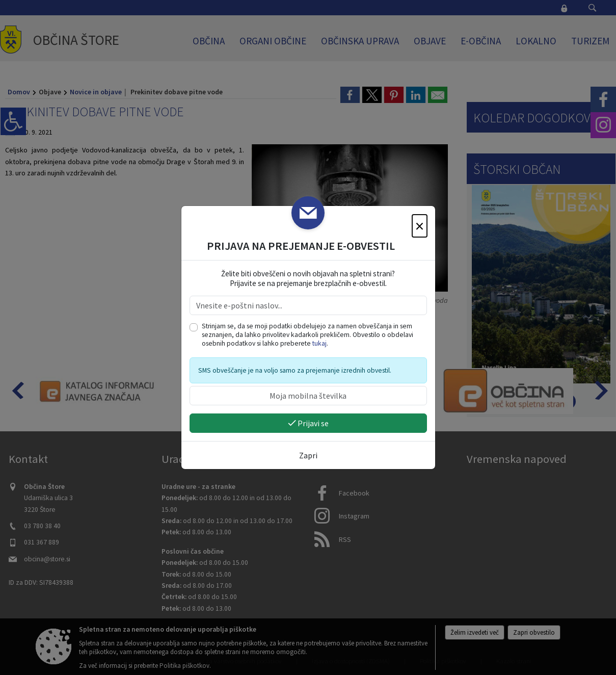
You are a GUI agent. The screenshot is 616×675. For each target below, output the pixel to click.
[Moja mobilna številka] (308, 396)
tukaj (319, 343)
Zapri (308, 455)
